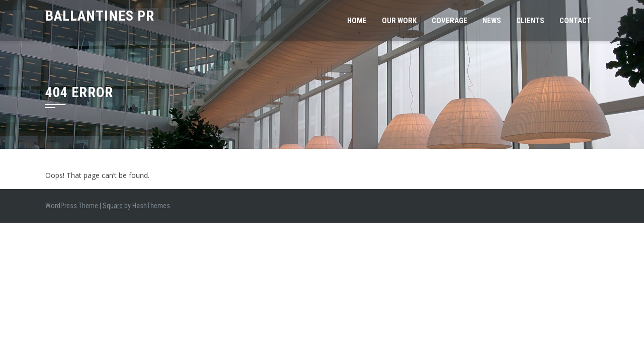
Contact (575, 21)
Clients (530, 21)
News (492, 21)
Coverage (450, 21)
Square (113, 206)
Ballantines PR (100, 16)
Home (357, 21)
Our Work (399, 21)
